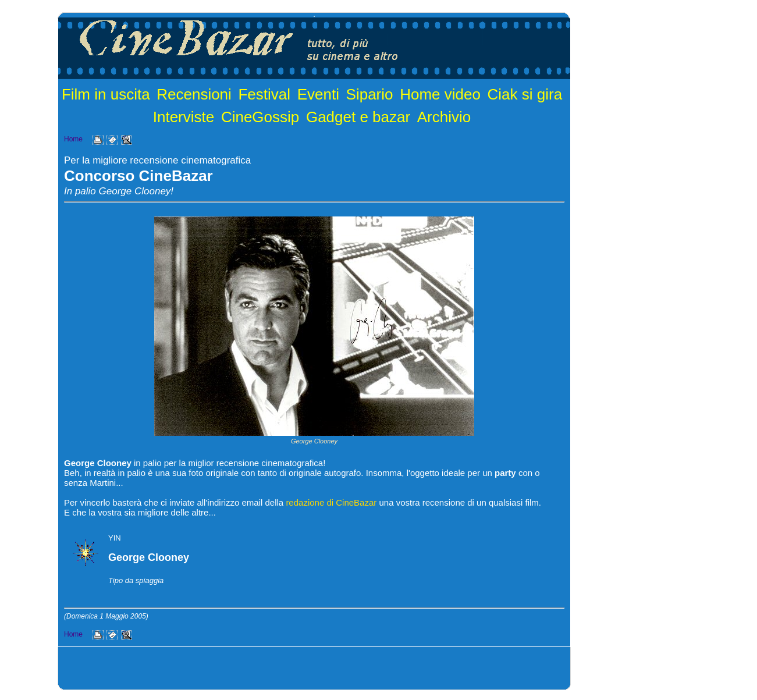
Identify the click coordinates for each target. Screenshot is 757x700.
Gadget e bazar (358, 117)
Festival (264, 94)
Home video (440, 94)
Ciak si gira (525, 94)
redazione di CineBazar (331, 502)
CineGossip (260, 117)
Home (73, 139)
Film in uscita (106, 94)
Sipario (370, 94)
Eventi (318, 94)
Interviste (184, 117)
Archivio (444, 117)
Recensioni (194, 94)
